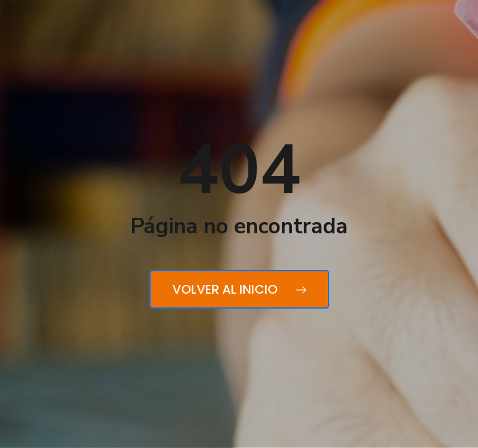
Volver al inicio (239, 289)
